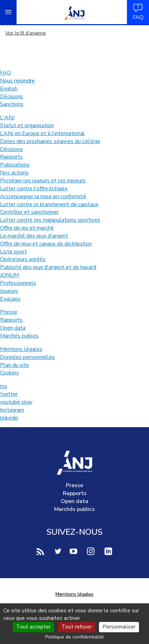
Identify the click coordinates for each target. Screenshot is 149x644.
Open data (13, 328)
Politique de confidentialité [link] (74, 637)
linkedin (9, 418)
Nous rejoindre (17, 81)
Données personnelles (27, 357)
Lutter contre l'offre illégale (34, 189)
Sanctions (12, 104)
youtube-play (16, 402)
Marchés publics (19, 336)
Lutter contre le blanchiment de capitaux (49, 204)
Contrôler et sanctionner (29, 212)
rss (4, 386)
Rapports (11, 157)
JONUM (9, 275)
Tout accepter (33, 627)
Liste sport (13, 252)
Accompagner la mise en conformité (43, 197)
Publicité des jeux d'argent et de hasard (48, 267)
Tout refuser (77, 627)
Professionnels (18, 283)
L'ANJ (7, 118)
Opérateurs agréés (23, 259)
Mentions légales (21, 349)
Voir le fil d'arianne (26, 33)
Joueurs (9, 291)
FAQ (138, 12)
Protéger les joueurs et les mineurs (43, 181)
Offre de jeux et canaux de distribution (46, 244)
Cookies (9, 373)
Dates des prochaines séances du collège (50, 141)
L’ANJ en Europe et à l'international (42, 133)
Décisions (12, 97)
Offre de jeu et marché (27, 228)
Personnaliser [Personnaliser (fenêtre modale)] (119, 627)
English (9, 89)
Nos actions (14, 173)
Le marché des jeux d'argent (34, 236)
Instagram (12, 410)
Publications (15, 165)
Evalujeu (10, 299)
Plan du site (14, 365)
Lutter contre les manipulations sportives (50, 220)
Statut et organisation (27, 125)
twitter (9, 394)
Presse (9, 312)
